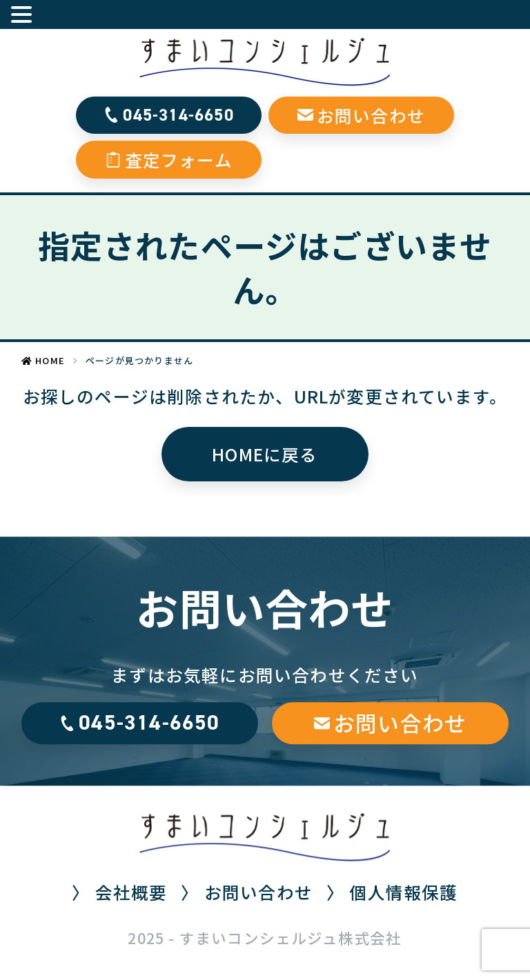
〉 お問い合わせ (247, 892)
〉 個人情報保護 (392, 892)
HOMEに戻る (265, 454)
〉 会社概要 (119, 892)
